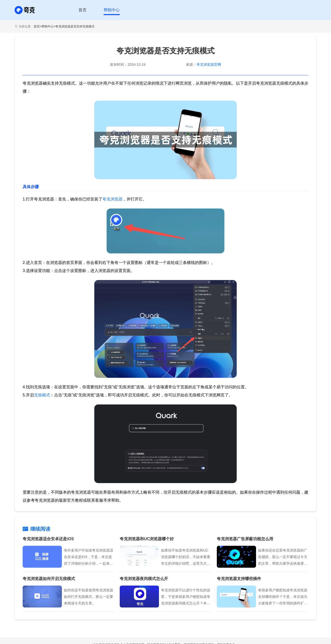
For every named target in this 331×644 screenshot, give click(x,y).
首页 (82, 10)
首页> (38, 26)
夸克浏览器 (112, 199)
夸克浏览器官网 (209, 64)
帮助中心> (48, 26)
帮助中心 (112, 10)
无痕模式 (42, 395)
